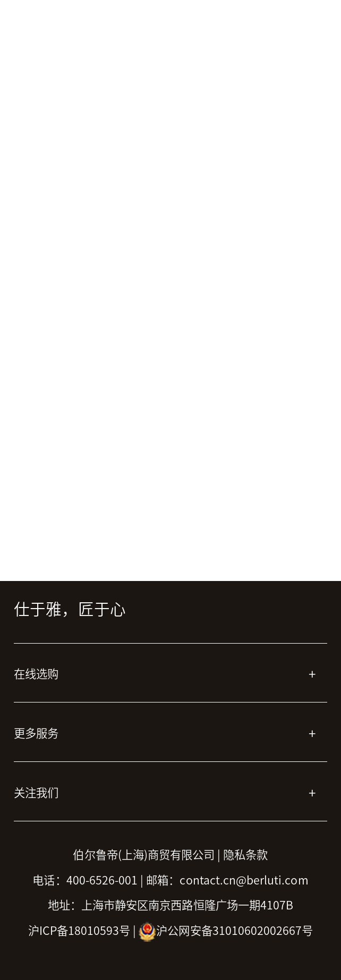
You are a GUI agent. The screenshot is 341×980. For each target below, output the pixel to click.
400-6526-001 (102, 880)
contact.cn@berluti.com (244, 880)
